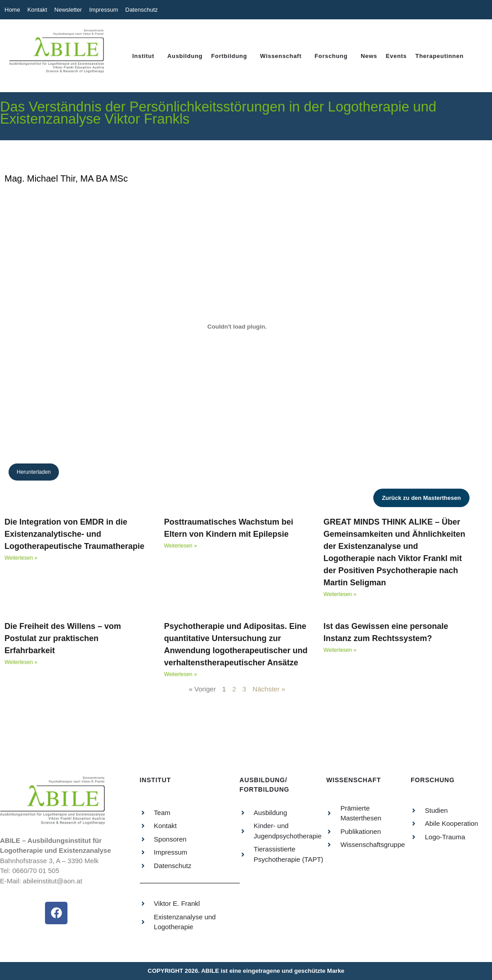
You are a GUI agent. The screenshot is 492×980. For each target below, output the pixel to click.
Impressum (103, 10)
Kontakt (37, 10)
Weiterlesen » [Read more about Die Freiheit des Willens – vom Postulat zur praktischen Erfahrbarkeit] (21, 662)
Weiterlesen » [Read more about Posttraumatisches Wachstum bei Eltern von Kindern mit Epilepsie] (181, 546)
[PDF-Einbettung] (237, 326)
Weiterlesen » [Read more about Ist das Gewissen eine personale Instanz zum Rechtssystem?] (340, 650)
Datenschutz (142, 10)
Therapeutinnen (440, 56)
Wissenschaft (281, 56)
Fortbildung (229, 56)
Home (12, 10)
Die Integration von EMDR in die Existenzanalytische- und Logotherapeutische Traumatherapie (74, 534)
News (369, 56)
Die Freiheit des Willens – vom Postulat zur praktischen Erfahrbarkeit (63, 638)
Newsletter (68, 10)
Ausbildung (185, 56)
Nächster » (269, 689)
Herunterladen (34, 472)
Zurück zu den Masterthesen (421, 498)
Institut (143, 56)
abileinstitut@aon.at (53, 881)
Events (396, 56)
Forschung (331, 56)
